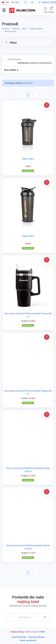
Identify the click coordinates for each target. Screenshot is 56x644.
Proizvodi (16, 29)
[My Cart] (51, 10)
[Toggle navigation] (4, 10)
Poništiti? (28, 83)
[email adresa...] (28, 617)
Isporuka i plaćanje (36, 637)
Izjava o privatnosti (28, 640)
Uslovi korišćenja (19, 637)
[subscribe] (45, 617)
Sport (24, 29)
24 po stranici (13, 59)
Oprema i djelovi (36, 29)
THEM (42, 632)
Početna (5, 29)
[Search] (45, 10)
